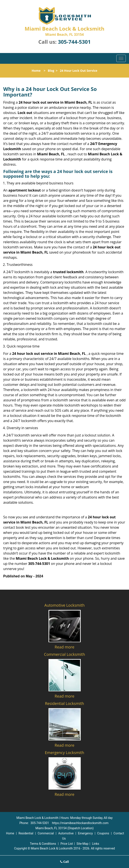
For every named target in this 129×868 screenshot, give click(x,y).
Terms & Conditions (43, 844)
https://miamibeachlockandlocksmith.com (80, 823)
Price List (67, 844)
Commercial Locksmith (64, 654)
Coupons (103, 833)
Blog (51, 71)
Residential (26, 833)
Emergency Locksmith (64, 753)
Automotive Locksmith (64, 605)
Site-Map (83, 844)
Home (36, 71)
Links (96, 844)
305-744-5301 (74, 42)
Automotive (66, 833)
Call (64, 862)
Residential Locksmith (64, 703)
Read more (65, 647)
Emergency (85, 833)
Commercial (46, 833)
